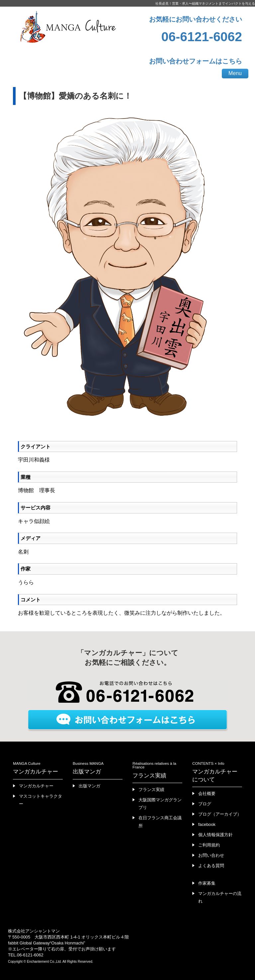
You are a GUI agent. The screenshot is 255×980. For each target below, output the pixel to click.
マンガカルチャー (36, 786)
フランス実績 (151, 790)
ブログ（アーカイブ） (220, 814)
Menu (235, 73)
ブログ (205, 804)
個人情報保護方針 (215, 835)
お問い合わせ (211, 855)
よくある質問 (211, 866)
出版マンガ (89, 786)
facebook (207, 824)
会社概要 (207, 794)
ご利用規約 (209, 845)
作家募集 (207, 883)
